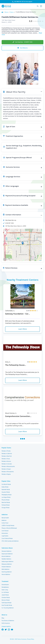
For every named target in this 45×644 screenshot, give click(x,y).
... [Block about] (30, 33)
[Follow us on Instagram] (9, 629)
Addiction (4, 514)
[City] (13, 12)
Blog (3, 617)
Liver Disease (5, 530)
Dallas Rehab (5, 486)
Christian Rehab (6, 597)
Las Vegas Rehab (6, 496)
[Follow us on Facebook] (3, 629)
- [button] (5, 232)
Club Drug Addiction (7, 571)
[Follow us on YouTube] (12, 629)
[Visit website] (22, 46)
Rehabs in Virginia (6, 473)
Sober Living (5, 589)
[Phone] (22, 40)
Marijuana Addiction (7, 563)
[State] (7, 12)
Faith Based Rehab (6, 602)
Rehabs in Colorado (7, 463)
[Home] (3, 12)
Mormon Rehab (6, 599)
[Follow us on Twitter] (6, 629)
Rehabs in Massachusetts (8, 465)
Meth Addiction (5, 568)
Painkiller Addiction (6, 558)
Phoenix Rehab (5, 499)
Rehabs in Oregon (6, 468)
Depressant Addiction (7, 553)
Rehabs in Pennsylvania (8, 471)
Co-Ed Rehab (5, 591)
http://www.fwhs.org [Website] (11, 219)
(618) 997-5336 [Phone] (9, 222)
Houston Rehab (6, 491)
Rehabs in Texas (6, 458)
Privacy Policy (30, 638)
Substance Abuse (7, 547)
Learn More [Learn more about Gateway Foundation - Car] (23, 328)
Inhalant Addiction (6, 566)
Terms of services (22, 638)
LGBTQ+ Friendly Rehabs (8, 525)
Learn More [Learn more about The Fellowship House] (23, 379)
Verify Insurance (6, 622)
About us (4, 614)
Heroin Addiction (6, 573)
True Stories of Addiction (8, 620)
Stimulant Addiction (7, 550)
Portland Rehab (6, 504)
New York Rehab (6, 501)
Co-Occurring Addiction (7, 607)
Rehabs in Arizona (6, 460)
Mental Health (5, 517)
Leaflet (40, 259)
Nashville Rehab (6, 489)
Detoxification (5, 584)
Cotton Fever (5, 522)
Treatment (4, 580)
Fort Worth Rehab (6, 483)
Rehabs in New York (7, 455)
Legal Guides (5, 535)
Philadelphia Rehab (6, 494)
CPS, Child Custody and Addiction (10, 540)
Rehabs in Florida (6, 450)
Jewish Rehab (5, 594)
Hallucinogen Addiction (7, 561)
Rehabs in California (7, 453)
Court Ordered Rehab (7, 537)
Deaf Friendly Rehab (7, 604)
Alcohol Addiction (6, 555)
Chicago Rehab (5, 507)
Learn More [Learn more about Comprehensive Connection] (23, 431)
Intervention (5, 532)
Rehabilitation (5, 586)
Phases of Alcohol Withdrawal (9, 527)
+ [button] (5, 230)
